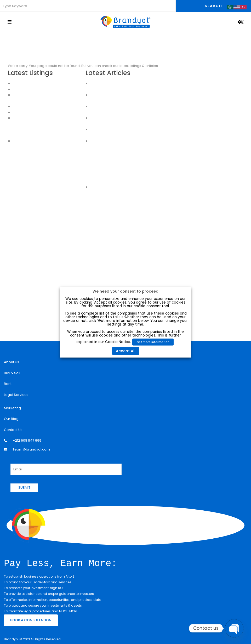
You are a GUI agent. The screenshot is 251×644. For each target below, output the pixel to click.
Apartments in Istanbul (32, 118)
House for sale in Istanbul (34, 141)
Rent (8, 384)
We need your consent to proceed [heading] (125, 291)
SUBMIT (24, 488)
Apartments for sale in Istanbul (38, 135)
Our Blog (11, 419)
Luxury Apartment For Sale (34, 84)
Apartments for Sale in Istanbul (38, 89)
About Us (12, 362)
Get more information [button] (153, 342)
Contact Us (13, 430)
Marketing (12, 408)
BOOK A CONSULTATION (31, 620)
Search (213, 6)
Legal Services (16, 395)
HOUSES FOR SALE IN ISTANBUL (37, 107)
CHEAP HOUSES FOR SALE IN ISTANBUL (43, 112)
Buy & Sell (12, 373)
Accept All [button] (126, 351)
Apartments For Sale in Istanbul (39, 124)
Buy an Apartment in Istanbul (37, 130)
